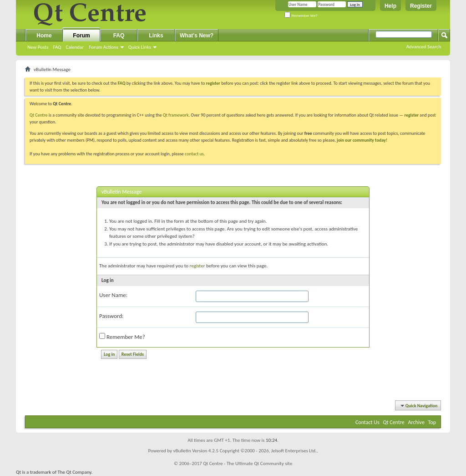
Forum (81, 36)
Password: (111, 316)
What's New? (197, 36)
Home (44, 36)
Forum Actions (104, 47)
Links (156, 36)
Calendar (75, 47)
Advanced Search (424, 47)
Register (421, 6)
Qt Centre (39, 115)
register (412, 115)
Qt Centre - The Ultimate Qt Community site (248, 463)
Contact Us (367, 422)
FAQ (57, 47)
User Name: (113, 295)
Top (432, 422)
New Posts (38, 47)
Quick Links (140, 47)
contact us (194, 154)
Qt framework (176, 115)
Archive (416, 422)
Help (390, 6)
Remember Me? (301, 16)
